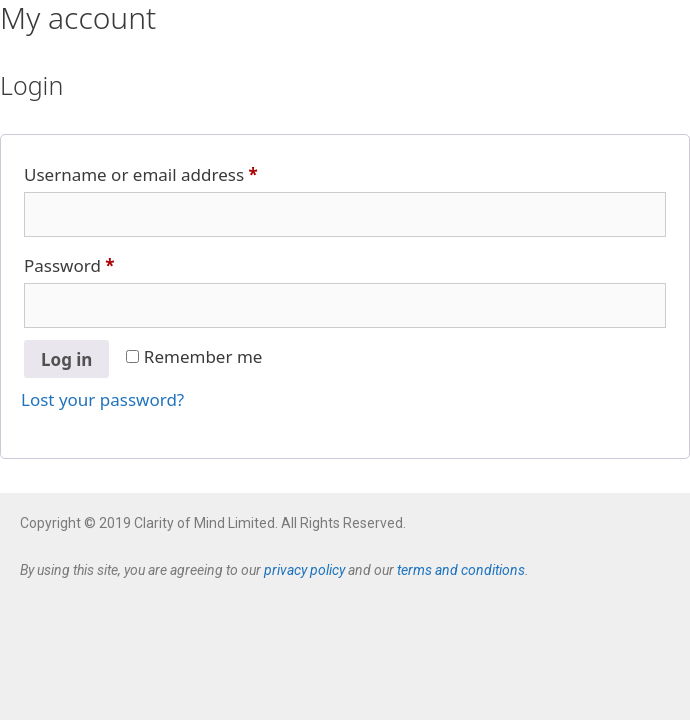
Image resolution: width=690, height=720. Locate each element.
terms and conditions (461, 570)
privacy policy (304, 570)
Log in (66, 359)
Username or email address (176, 172)
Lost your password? (102, 399)
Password (105, 263)
